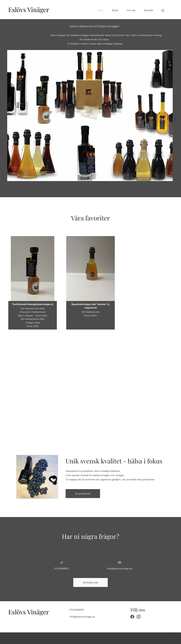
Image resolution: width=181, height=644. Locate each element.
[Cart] (163, 10)
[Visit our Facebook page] (132, 617)
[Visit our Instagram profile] (139, 617)
